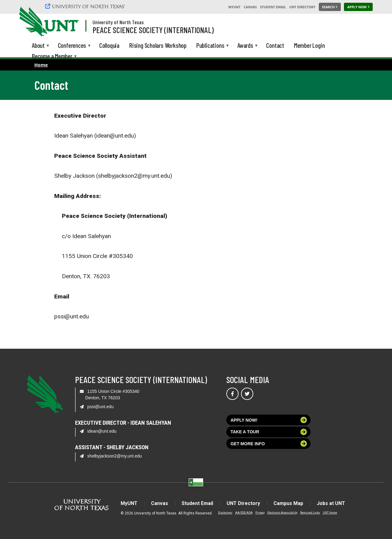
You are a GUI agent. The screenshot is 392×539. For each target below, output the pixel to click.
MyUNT (234, 7)
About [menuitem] (38, 46)
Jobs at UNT (331, 503)
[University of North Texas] (86, 6)
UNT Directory (302, 7)
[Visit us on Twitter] (247, 394)
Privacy (260, 513)
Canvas (250, 7)
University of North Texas (118, 22)
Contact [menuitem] (275, 45)
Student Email (273, 7)
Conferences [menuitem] (72, 46)
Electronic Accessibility (282, 513)
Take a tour (269, 432)
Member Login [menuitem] (309, 45)
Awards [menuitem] (245, 46)
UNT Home (330, 513)
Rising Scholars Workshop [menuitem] (158, 45)
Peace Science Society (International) (153, 30)
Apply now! (269, 420)
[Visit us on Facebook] (232, 394)
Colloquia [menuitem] (109, 45)
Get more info (269, 444)
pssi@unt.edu (100, 407)
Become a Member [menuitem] (52, 57)
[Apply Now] (358, 7)
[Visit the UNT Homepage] (70, 22)
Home (41, 65)
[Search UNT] (330, 7)
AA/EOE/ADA (244, 513)
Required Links (310, 513)
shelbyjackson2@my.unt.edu (115, 456)
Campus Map (288, 503)
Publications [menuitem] (210, 46)
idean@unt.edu (102, 431)
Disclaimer (225, 513)
